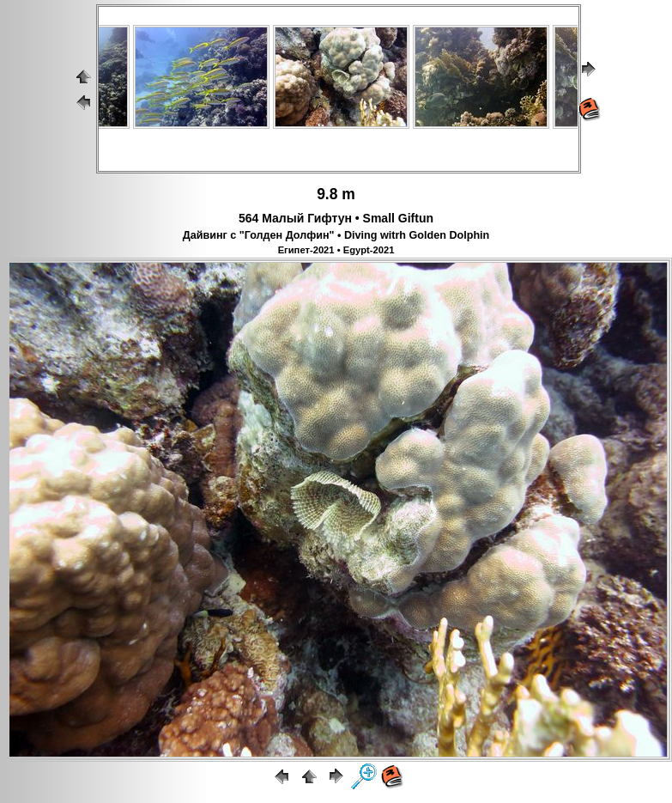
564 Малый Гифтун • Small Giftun (336, 218)
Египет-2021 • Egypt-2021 (336, 250)
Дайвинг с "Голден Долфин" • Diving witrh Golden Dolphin (336, 235)
